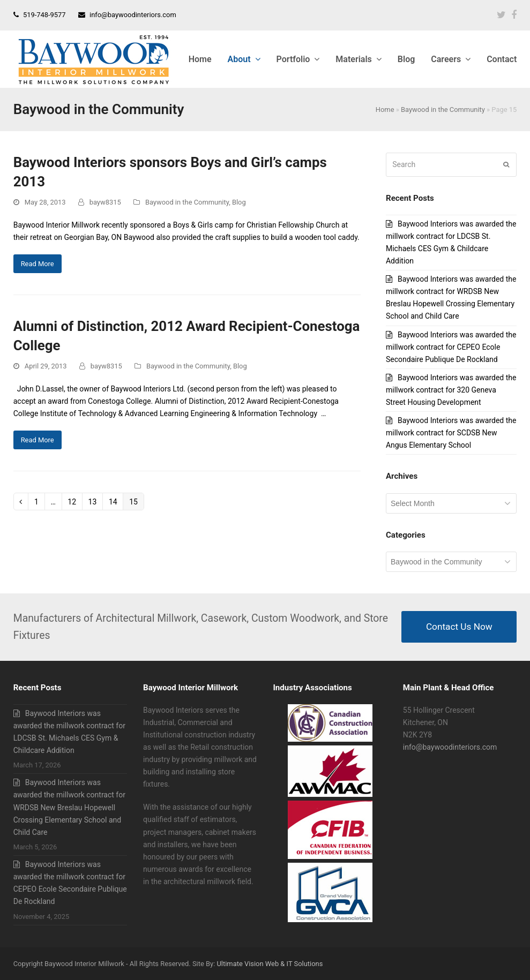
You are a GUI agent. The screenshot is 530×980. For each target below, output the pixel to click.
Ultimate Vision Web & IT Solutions (270, 964)
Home (385, 110)
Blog (239, 202)
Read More (38, 264)
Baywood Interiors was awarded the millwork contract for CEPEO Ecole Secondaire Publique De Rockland (451, 347)
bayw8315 (105, 202)
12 (74, 502)
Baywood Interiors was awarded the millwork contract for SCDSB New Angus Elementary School (451, 433)
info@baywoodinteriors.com (133, 15)
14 (116, 502)
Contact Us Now (459, 627)
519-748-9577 (44, 15)
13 (95, 502)
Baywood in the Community (443, 110)
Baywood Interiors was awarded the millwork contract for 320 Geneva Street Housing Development (451, 390)
